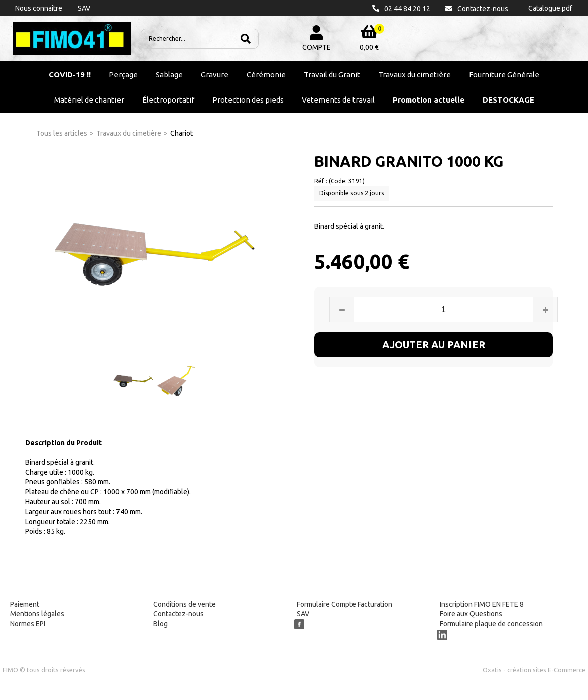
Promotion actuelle (429, 100)
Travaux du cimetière (415, 75)
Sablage (169, 75)
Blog (160, 624)
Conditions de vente (185, 604)
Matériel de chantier (89, 100)
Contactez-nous (179, 614)
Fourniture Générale (504, 75)
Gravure (215, 75)
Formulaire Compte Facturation (344, 604)
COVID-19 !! (70, 75)
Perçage (123, 75)
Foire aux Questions (471, 614)
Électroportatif (168, 100)
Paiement (25, 604)
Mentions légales (37, 614)
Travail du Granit (332, 75)
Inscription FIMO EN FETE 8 (482, 604)
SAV (303, 614)
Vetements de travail (338, 100)
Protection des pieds (248, 100)
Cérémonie (266, 75)
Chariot (182, 133)
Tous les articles (62, 133)
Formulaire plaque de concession (491, 624)
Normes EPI (28, 624)
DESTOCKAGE (508, 100)
